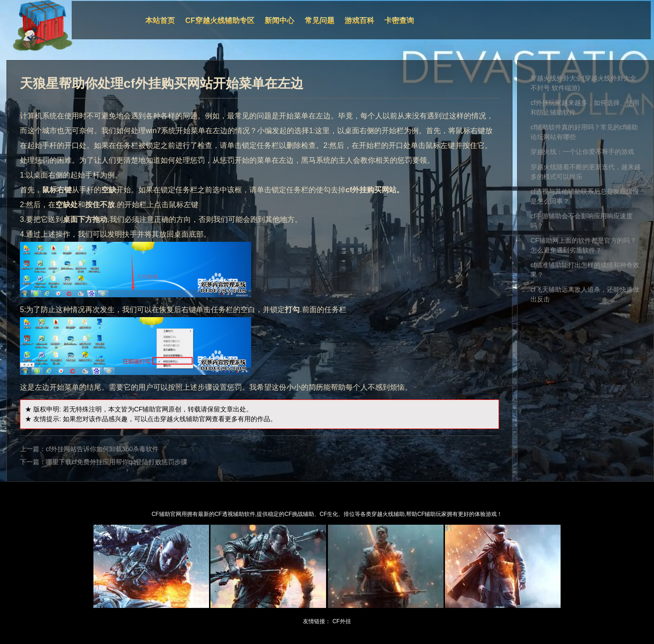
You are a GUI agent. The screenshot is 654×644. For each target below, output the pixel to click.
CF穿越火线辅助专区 (220, 21)
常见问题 (320, 21)
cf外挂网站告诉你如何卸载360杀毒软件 (102, 449)
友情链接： (317, 621)
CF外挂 (342, 621)
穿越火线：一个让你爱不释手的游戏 (582, 152)
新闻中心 (279, 21)
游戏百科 (359, 21)
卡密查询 (399, 21)
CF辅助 (145, 409)
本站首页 (160, 21)
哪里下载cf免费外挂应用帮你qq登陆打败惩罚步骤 (117, 462)
